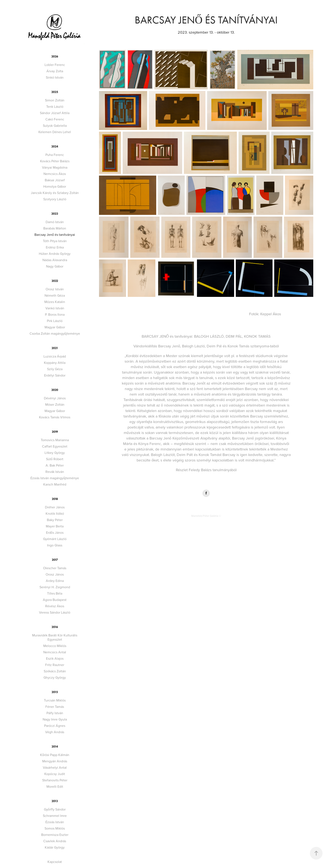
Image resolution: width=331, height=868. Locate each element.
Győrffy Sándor (55, 809)
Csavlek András (55, 841)
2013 (55, 801)
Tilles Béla (55, 593)
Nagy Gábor (55, 266)
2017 (55, 560)
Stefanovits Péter (55, 780)
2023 (55, 214)
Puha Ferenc (55, 155)
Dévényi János (55, 398)
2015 (55, 692)
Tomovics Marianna (55, 440)
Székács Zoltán (55, 671)
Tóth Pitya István (55, 241)
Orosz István (55, 289)
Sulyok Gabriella (55, 126)
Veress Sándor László (55, 612)
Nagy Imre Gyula (55, 719)
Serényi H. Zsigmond (55, 587)
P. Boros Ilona (55, 314)
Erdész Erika (55, 247)
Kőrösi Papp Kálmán (55, 755)
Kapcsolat (55, 862)
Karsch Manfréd (55, 484)
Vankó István (55, 308)
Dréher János (55, 507)
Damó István (55, 222)
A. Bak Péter (55, 465)
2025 (55, 92)
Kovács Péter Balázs (55, 161)
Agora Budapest (55, 600)
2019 (55, 432)
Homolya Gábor (55, 186)
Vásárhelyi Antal (55, 767)
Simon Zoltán (55, 100)
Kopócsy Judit (55, 774)
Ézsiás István (55, 822)
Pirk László (55, 321)
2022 (55, 281)
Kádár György (55, 847)
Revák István (55, 472)
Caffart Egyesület (55, 446)
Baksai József (55, 180)
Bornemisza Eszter (55, 835)
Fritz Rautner (55, 665)
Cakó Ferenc (55, 119)
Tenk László (55, 106)
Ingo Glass (55, 545)
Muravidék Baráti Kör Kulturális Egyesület (55, 637)
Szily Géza (55, 369)
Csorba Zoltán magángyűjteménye (55, 333)
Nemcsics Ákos (55, 174)
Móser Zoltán (55, 404)
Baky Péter (55, 520)
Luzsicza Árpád (55, 356)
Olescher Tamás (55, 568)
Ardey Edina (55, 581)
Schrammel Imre (55, 816)
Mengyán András (55, 761)
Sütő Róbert (55, 459)
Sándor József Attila (55, 113)
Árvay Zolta (55, 71)
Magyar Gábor (55, 327)
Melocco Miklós (55, 646)
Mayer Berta (55, 526)
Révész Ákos (55, 606)
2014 (55, 747)
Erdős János (55, 532)
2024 (55, 147)
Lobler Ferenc (55, 65)
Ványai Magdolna (55, 167)
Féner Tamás (55, 707)
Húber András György (55, 254)
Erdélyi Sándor (55, 375)
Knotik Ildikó (55, 513)
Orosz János (55, 574)
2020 (55, 390)
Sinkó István (55, 77)
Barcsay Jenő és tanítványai (55, 235)
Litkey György (55, 453)
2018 (55, 499)
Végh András (55, 732)
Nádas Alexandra (55, 260)
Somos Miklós (55, 828)
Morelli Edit (55, 786)
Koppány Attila (55, 363)
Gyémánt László (55, 539)
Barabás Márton (55, 228)
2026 (55, 57)
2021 (55, 348)
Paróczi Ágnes (55, 726)
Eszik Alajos (55, 658)
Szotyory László (55, 199)
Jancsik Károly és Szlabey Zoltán (55, 193)
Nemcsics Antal (55, 652)
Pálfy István (55, 713)
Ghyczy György (55, 677)
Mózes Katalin (55, 302)
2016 (55, 627)
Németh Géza (55, 295)
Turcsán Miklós (55, 700)
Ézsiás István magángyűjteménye (55, 478)
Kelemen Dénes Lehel (55, 132)
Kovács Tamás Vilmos (55, 417)
